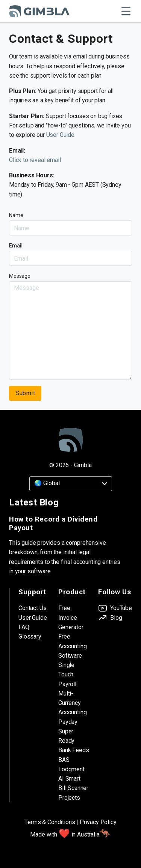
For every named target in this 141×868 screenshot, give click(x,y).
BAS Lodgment (71, 765)
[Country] (71, 484)
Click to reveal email (35, 160)
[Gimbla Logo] (39, 11)
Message (20, 276)
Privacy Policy (98, 822)
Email (15, 246)
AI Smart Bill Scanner (73, 783)
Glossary (30, 636)
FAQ (24, 627)
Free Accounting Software (72, 646)
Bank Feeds (74, 750)
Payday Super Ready (68, 732)
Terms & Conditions (50, 822)
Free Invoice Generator (71, 618)
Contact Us (32, 608)
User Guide (60, 135)
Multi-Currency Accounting (72, 703)
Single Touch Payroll (67, 675)
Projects (69, 798)
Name (16, 215)
